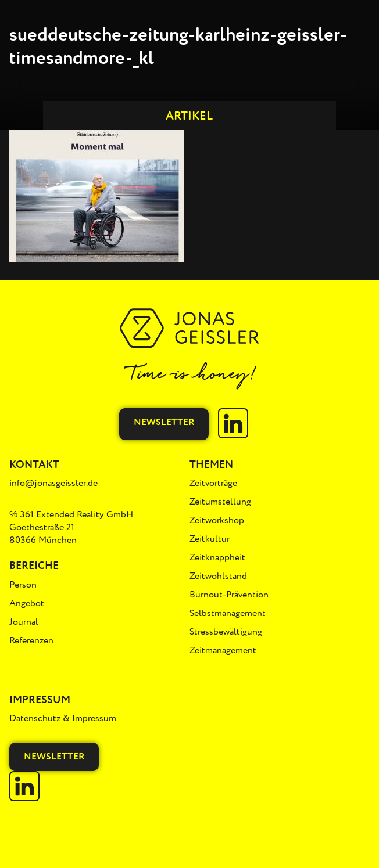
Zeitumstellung (220, 502)
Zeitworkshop (217, 520)
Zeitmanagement (223, 650)
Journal (24, 622)
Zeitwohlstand (218, 576)
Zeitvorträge (213, 483)
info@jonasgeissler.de (53, 483)
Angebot (27, 603)
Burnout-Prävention (229, 595)
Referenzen (31, 640)
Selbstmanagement (228, 613)
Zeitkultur (210, 539)
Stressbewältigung (226, 632)
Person (23, 585)
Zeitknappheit (217, 557)
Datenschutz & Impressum (63, 718)
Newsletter (164, 422)
